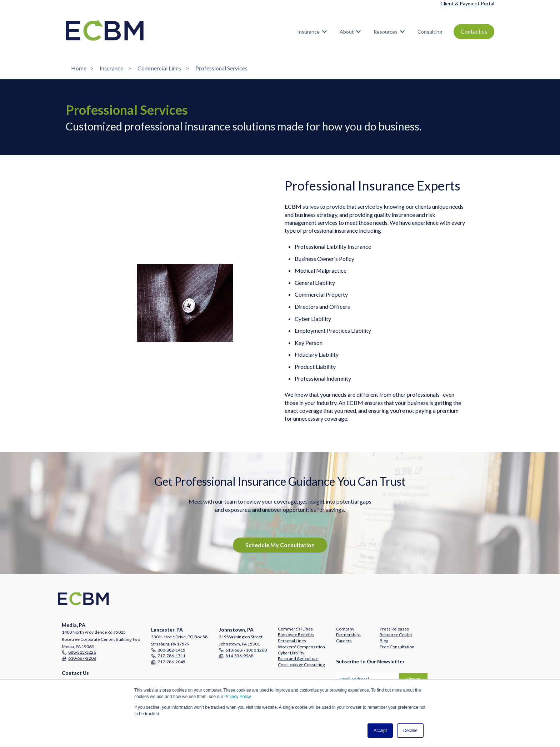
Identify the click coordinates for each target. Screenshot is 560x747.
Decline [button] (410, 731)
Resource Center (396, 635)
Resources (386, 32)
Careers (344, 641)
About (347, 32)
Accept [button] (380, 731)
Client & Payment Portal (467, 3)
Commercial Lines (159, 68)
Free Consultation (397, 647)
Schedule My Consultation (280, 545)
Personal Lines (292, 641)
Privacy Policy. (238, 697)
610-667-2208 (82, 658)
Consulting (430, 32)
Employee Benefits (296, 635)
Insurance (308, 32)
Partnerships (348, 635)
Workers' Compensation (301, 647)
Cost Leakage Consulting (301, 665)
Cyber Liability (291, 653)
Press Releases (394, 629)
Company (345, 629)
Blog (384, 641)
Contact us (474, 31)
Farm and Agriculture (298, 659)
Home (79, 68)
